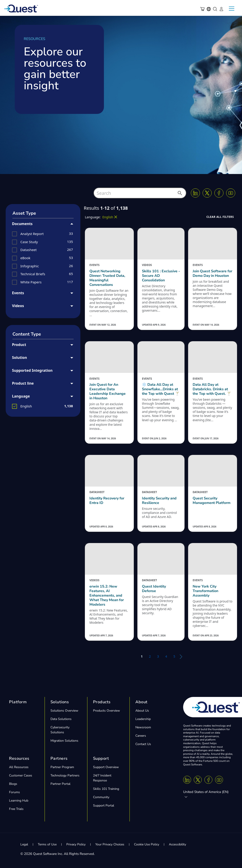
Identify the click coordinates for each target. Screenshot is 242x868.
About (141, 702)
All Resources (19, 767)
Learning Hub (19, 801)
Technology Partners (65, 775)
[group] (43, 234)
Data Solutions (61, 719)
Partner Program (62, 767)
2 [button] (150, 656)
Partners (59, 758)
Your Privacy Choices (110, 844)
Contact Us (143, 744)
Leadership (143, 719)
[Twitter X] (207, 193)
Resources (19, 758)
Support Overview (106, 767)
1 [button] (142, 656)
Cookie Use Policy (147, 844)
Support (101, 758)
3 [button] (158, 656)
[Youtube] (231, 193)
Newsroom (143, 727)
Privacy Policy (76, 844)
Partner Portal (60, 784)
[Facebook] (219, 193)
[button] (180, 194)
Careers (141, 736)
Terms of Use (47, 844)
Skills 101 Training (106, 789)
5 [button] (174, 656)
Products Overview (107, 711)
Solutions (60, 702)
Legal (24, 844)
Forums (14, 792)
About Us (142, 711)
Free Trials (16, 809)
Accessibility (177, 844)
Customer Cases (21, 775)
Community (101, 797)
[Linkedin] (195, 193)
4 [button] (166, 656)
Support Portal (104, 806)
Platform (18, 702)
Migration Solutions (64, 741)
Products (102, 702)
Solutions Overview (64, 711)
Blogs (13, 784)
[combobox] (140, 193)
